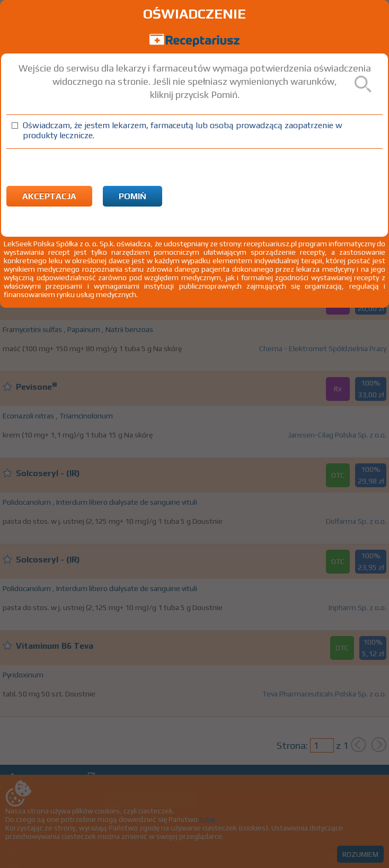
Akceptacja (49, 196)
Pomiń (132, 196)
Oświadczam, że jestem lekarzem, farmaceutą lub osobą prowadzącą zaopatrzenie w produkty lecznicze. (183, 130)
